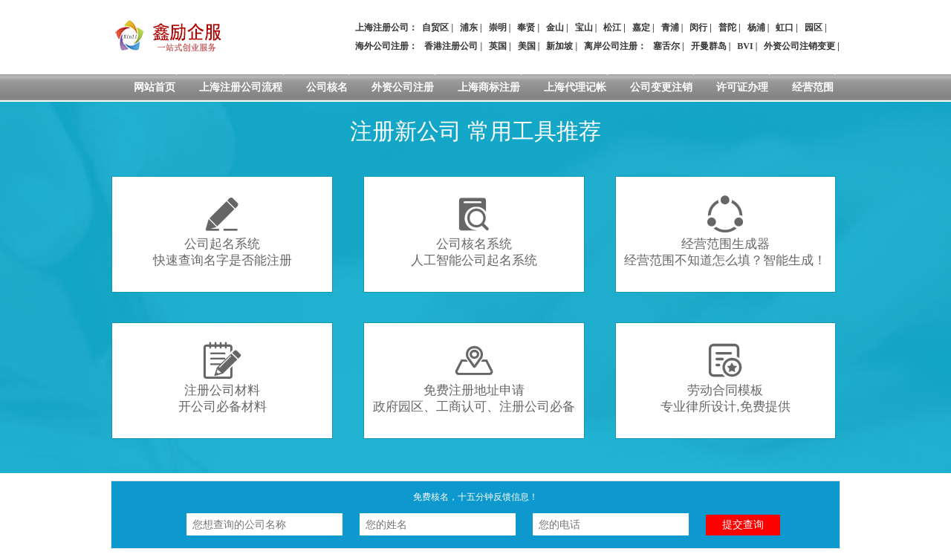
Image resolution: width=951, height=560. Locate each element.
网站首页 (155, 87)
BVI (745, 46)
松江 (612, 27)
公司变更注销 (661, 87)
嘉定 (641, 27)
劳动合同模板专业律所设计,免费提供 (725, 378)
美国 (527, 46)
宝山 (584, 27)
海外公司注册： (386, 46)
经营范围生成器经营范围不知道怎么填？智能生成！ (725, 231)
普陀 (727, 27)
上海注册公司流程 (241, 87)
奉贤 (526, 27)
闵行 (698, 27)
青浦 (670, 27)
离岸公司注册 (611, 46)
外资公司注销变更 (799, 46)
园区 (814, 27)
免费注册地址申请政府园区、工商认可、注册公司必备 (474, 378)
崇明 (498, 27)
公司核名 (327, 87)
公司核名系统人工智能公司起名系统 (474, 231)
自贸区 (435, 27)
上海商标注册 (489, 87)
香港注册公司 (451, 46)
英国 (498, 46)
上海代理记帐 (575, 87)
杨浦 (756, 27)
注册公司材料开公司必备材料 (223, 378)
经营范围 (813, 87)
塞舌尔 (666, 46)
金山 (555, 27)
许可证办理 (742, 87)
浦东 (469, 27)
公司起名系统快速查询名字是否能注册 (223, 231)
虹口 (785, 27)
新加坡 (559, 46)
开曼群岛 (709, 46)
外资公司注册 (403, 87)
